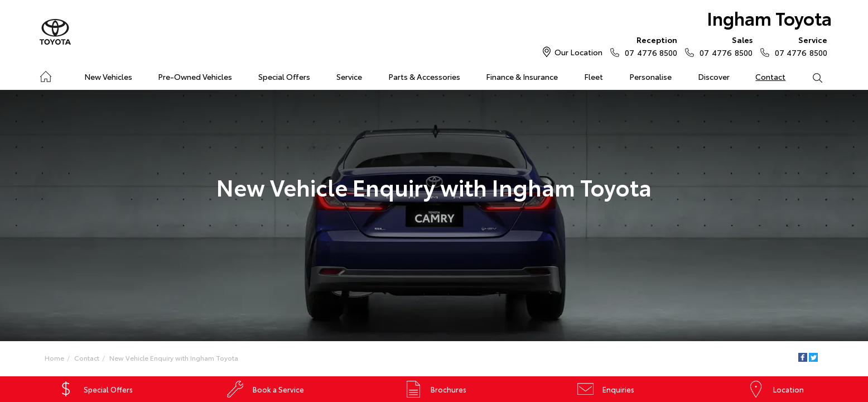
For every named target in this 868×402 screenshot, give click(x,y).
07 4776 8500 (648, 46)
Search (811, 77)
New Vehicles (108, 76)
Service (349, 76)
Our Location (578, 52)
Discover (714, 76)
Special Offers (284, 76)
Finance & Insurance (522, 76)
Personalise (650, 76)
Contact (770, 76)
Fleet (594, 76)
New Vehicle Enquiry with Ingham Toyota (174, 358)
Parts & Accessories (424, 76)
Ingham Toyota (769, 18)
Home (45, 75)
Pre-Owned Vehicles (195, 76)
